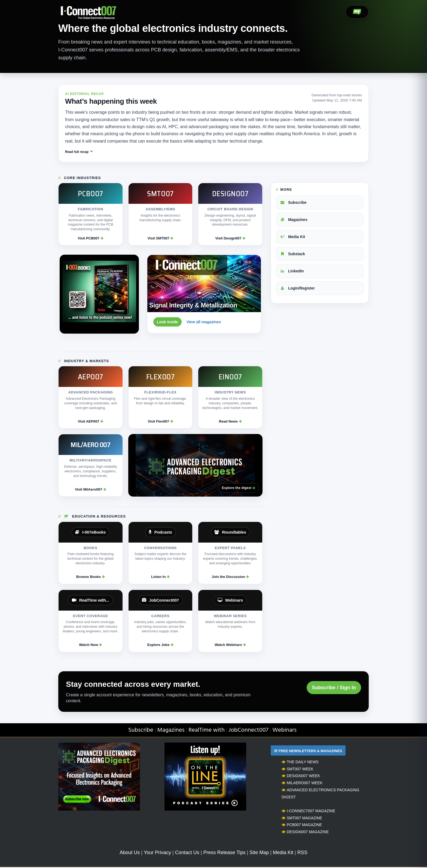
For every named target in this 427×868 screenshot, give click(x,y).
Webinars (284, 731)
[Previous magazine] (240, 263)
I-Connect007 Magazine (308, 811)
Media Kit (292, 237)
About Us (130, 853)
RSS (302, 853)
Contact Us (187, 853)
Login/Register (297, 289)
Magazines (294, 220)
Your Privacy (157, 853)
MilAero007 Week (302, 783)
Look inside (167, 322)
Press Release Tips (224, 853)
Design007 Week (301, 777)
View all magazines (204, 322)
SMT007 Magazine (302, 818)
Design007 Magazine (305, 832)
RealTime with (207, 731)
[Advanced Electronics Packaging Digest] (195, 466)
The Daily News (300, 762)
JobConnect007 (249, 731)
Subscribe (293, 203)
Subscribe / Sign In (334, 688)
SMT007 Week (298, 769)
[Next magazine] (250, 263)
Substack (292, 254)
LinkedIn (292, 272)
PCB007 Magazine (302, 826)
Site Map (259, 853)
